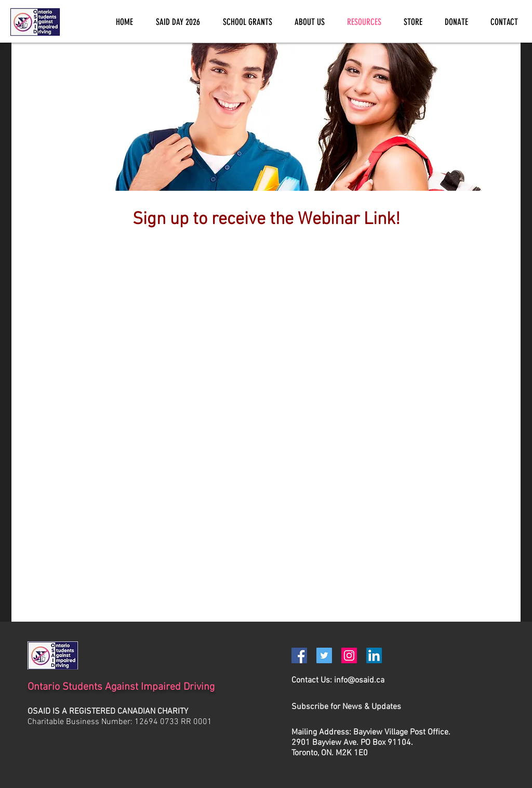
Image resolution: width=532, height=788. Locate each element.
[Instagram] (349, 655)
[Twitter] (324, 655)
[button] (346, 707)
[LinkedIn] (374, 655)
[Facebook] (299, 655)
